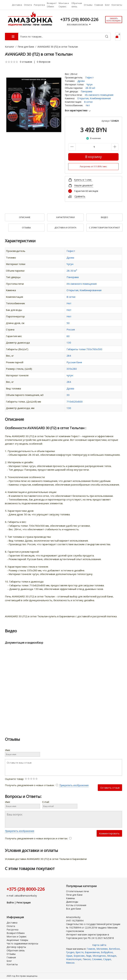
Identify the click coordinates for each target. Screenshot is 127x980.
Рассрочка (39, 5)
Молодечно (99, 956)
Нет (88, 105)
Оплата (28, 5)
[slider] (12, 62)
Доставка (17, 5)
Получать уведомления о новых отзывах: (32, 785)
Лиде (89, 956)
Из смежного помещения (99, 95)
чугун (70, 375)
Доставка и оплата (65, 228)
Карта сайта (99, 945)
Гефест (90, 77)
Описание (25, 217)
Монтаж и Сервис (64, 5)
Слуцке (107, 959)
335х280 (72, 369)
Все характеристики (78, 110)
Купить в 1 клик (83, 180)
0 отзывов (26, 62)
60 (68, 336)
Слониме (97, 959)
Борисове (79, 956)
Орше (69, 956)
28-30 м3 (90, 88)
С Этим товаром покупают (104, 228)
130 (69, 343)
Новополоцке (74, 959)
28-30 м (72, 271)
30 (68, 395)
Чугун (89, 84)
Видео (104, 217)
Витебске (114, 949)
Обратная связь (77, 5)
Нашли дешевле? (84, 185)
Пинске (87, 959)
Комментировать (109, 833)
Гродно (70, 952)
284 (69, 356)
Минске (70, 963)
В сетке (88, 102)
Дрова (81, 81)
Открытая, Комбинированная (94, 98)
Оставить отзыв (110, 788)
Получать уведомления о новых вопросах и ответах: (38, 838)
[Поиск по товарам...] (64, 37)
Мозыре (112, 956)
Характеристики (65, 217)
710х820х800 (75, 402)
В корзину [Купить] (93, 157)
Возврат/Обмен (52, 5)
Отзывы (88, 5)
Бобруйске (107, 952)
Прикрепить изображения (74, 785)
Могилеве (102, 949)
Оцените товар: (21, 779)
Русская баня (74, 362)
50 (68, 323)
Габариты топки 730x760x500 (84, 349)
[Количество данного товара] (93, 147)
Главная (99, 5)
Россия (71, 329)
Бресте (80, 952)
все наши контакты (79, 24)
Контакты (117, 5)
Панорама (86, 91)
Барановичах (92, 952)
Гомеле (91, 949)
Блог (107, 5)
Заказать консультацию (114, 20)
